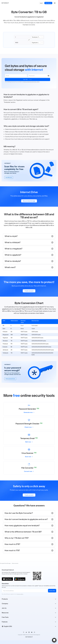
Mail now (28, 442)
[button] (55, 3)
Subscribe (52, 591)
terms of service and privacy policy (31, 82)
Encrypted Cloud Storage (5, 563)
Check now (28, 427)
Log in (41, 3)
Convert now (28, 471)
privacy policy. (20, 594)
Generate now (28, 412)
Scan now (28, 457)
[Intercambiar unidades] (29, 40)
